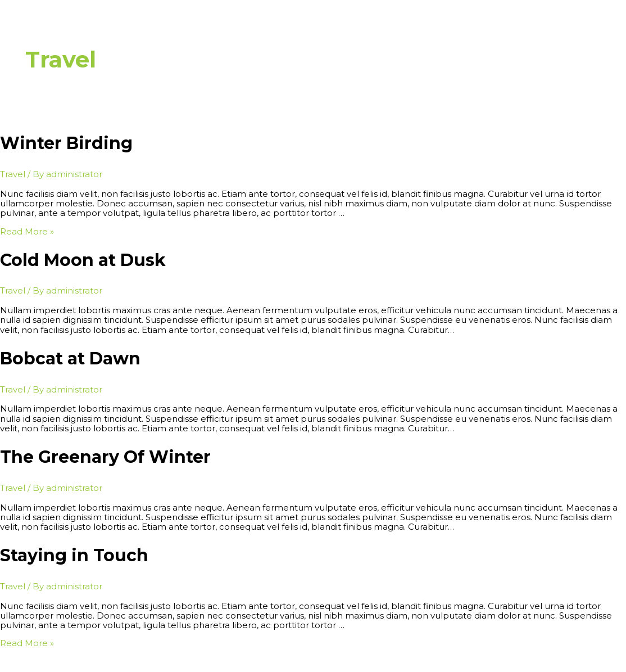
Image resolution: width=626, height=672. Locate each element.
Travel (13, 174)
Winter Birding (66, 143)
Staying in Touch (74, 555)
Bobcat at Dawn (70, 358)
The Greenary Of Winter (105, 457)
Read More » (27, 231)
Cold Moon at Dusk (83, 260)
